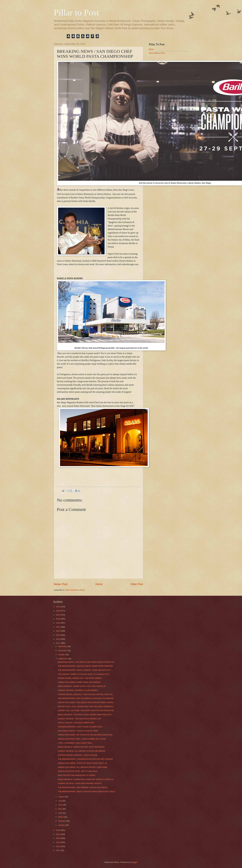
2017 (58, 643)
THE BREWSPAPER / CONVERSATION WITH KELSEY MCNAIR (85, 759)
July (60, 801)
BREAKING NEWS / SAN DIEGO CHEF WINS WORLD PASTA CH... (87, 662)
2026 (58, 607)
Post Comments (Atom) (75, 590)
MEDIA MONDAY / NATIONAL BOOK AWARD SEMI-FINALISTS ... (86, 715)
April (60, 813)
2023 (58, 619)
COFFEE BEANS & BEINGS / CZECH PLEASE (78, 755)
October (62, 655)
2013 (58, 842)
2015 (58, 834)
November (63, 651)
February (62, 821)
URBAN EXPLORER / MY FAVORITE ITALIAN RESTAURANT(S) (85, 735)
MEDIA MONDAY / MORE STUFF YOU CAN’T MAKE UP (82, 686)
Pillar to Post (77, 13)
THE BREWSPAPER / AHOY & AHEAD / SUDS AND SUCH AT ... (85, 670)
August (61, 797)
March (61, 817)
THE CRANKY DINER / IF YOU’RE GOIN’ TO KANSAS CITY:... (84, 674)
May (60, 809)
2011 (58, 850)
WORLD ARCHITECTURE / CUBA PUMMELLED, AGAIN (82, 739)
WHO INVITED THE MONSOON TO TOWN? (77, 775)
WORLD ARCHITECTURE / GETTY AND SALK (78, 771)
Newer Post (61, 584)
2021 (58, 627)
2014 (58, 838)
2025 (58, 611)
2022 (58, 623)
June (61, 805)
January (62, 825)
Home (99, 584)
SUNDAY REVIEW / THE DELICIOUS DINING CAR (79, 719)
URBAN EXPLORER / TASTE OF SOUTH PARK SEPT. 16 (82, 763)
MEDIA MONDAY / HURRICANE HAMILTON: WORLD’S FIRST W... (86, 779)
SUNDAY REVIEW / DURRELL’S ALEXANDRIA (78, 690)
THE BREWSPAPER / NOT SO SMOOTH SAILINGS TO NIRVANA (86, 698)
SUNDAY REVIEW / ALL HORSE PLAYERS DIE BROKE (81, 751)
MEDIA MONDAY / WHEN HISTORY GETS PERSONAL (81, 747)
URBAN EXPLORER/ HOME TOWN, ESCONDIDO (79, 682)
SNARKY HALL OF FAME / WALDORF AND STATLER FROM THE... (87, 711)
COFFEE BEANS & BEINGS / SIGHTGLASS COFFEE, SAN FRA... (86, 694)
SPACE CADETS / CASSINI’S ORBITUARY (76, 723)
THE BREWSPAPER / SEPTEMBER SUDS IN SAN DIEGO (83, 787)
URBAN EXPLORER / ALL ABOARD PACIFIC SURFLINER (83, 767)
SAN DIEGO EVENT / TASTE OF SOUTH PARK (78, 731)
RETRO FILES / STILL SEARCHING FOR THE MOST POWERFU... (86, 707)
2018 (58, 639)
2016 (58, 830)
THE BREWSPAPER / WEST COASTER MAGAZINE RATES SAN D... (87, 792)
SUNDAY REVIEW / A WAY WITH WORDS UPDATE (80, 783)
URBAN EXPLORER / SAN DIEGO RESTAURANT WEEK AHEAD (86, 702)
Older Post (137, 584)
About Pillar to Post (157, 53)
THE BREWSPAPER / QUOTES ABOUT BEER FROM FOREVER (85, 666)
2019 (58, 635)
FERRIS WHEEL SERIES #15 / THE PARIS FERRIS (80, 678)
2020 (58, 631)
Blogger (134, 862)
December (63, 646)
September (63, 659)
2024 (58, 615)
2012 (58, 846)
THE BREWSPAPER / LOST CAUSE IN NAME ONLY (80, 727)
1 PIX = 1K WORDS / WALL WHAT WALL (75, 743)
